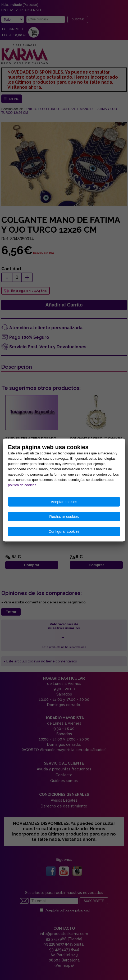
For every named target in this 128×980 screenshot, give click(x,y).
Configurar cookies (64, 531)
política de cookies (22, 485)
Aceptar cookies (64, 502)
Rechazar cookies (64, 517)
